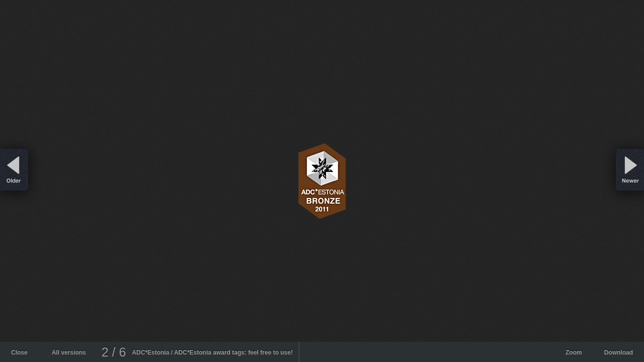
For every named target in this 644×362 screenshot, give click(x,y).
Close (19, 352)
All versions (69, 352)
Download (619, 352)
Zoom (574, 352)
